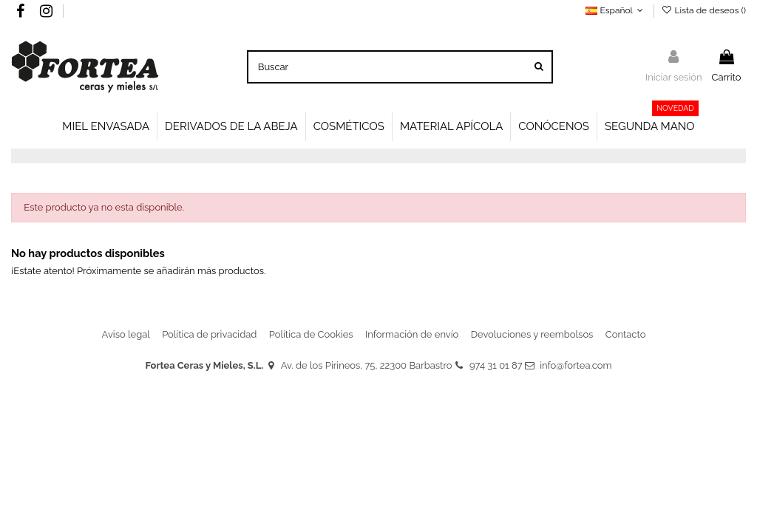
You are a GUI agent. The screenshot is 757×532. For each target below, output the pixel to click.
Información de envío (412, 334)
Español (616, 10)
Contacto (626, 334)
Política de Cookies (311, 334)
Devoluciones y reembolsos (532, 334)
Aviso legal (126, 334)
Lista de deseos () (703, 10)
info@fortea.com (576, 365)
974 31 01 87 (496, 365)
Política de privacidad (209, 334)
